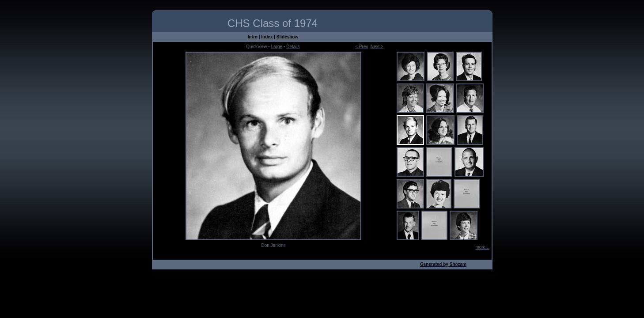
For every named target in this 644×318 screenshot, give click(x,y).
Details (293, 47)
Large (277, 47)
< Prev (362, 47)
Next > (377, 47)
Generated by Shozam (443, 264)
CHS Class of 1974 (273, 23)
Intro (253, 37)
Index (267, 37)
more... (482, 247)
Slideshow (287, 37)
